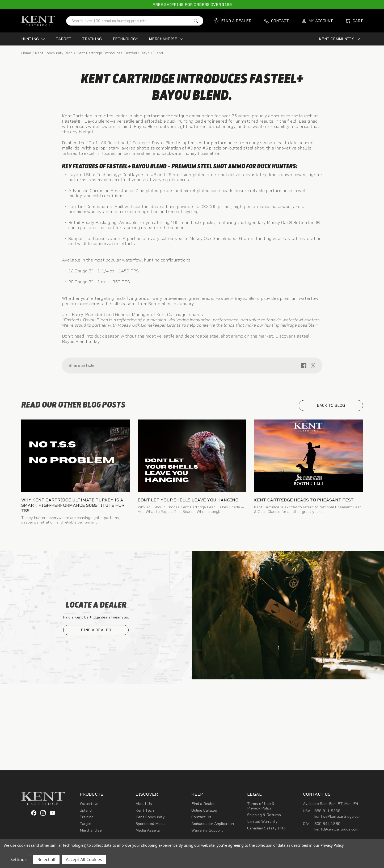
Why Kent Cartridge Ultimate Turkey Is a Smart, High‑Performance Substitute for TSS (73, 507)
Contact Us (201, 819)
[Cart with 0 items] (354, 21)
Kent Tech (145, 812)
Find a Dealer (203, 805)
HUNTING (33, 39)
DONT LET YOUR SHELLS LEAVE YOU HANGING (188, 502)
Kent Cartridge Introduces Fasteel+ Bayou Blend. (192, 89)
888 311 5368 (327, 813)
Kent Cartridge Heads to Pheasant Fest (304, 502)
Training (87, 819)
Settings (18, 859)
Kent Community (150, 819)
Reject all (46, 859)
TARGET (64, 39)
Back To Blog (331, 407)
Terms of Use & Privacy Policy (261, 808)
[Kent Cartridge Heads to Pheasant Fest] (309, 457)
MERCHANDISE (166, 39)
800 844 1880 (327, 825)
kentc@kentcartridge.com (336, 831)
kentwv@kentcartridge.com (338, 818)
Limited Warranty (262, 823)
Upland (86, 812)
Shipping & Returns (264, 817)
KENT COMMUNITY (340, 39)
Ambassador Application (213, 825)
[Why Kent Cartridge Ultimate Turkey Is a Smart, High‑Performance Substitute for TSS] (76, 457)
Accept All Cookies (84, 859)
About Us (144, 805)
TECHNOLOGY (125, 39)
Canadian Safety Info (266, 830)
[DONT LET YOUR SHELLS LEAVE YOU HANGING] (192, 457)
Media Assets (148, 832)
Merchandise (91, 832)
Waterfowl (89, 805)
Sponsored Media (151, 825)
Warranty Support (207, 832)
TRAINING (92, 39)
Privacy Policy (332, 845)
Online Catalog (204, 812)
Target (86, 825)
